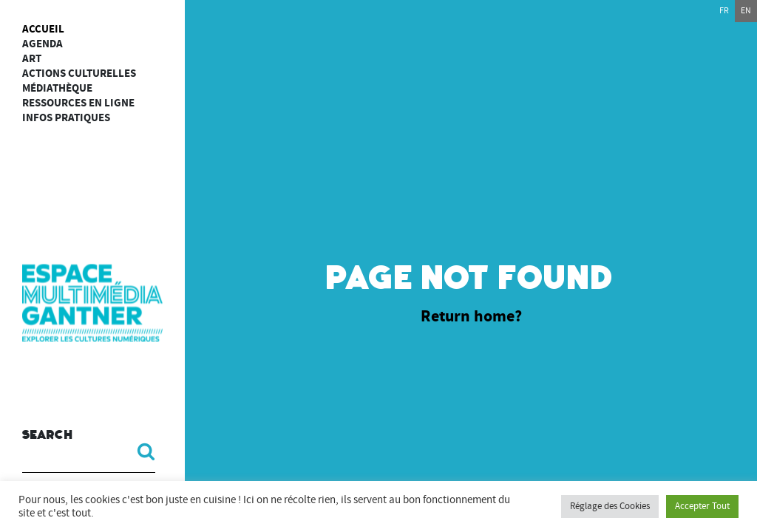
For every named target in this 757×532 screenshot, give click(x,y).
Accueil (43, 29)
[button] (140, 451)
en (746, 11)
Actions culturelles (79, 74)
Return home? (471, 316)
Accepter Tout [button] (702, 506)
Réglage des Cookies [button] (610, 506)
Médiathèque (57, 88)
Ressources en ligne (78, 103)
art (32, 59)
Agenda (43, 44)
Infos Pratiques (66, 118)
